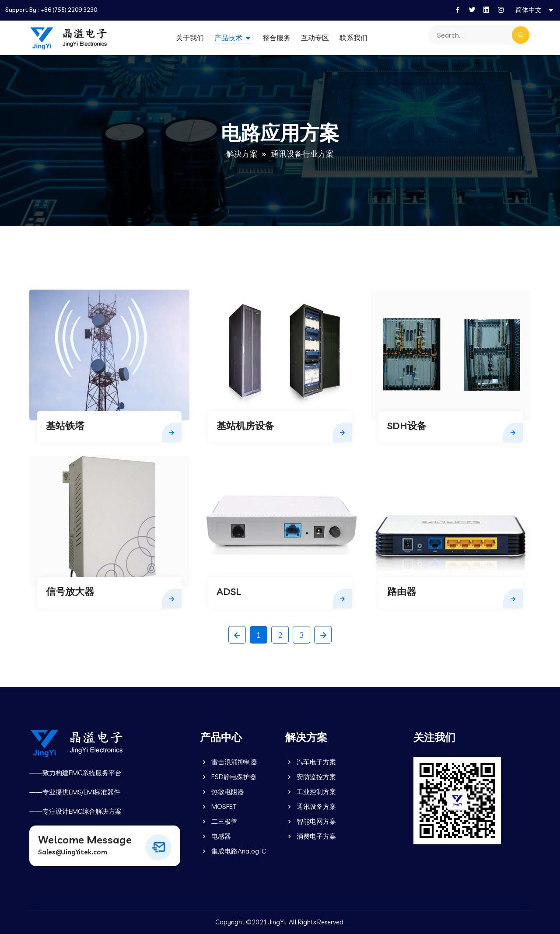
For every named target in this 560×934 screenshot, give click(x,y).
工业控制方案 (311, 792)
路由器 (402, 591)
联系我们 (353, 38)
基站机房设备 (245, 426)
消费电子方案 (311, 836)
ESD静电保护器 (228, 777)
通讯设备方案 (311, 806)
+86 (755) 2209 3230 (69, 10)
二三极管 (219, 821)
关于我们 (190, 38)
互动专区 (315, 38)
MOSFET (218, 806)
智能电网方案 (311, 821)
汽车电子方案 (311, 762)
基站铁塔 (65, 426)
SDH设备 (407, 426)
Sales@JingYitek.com (73, 852)
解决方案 (242, 154)
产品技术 (229, 38)
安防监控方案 (311, 777)
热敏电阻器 (222, 792)
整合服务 (276, 38)
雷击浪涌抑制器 (229, 762)
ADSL (229, 591)
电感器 (215, 836)
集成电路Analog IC (233, 851)
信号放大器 (70, 591)
